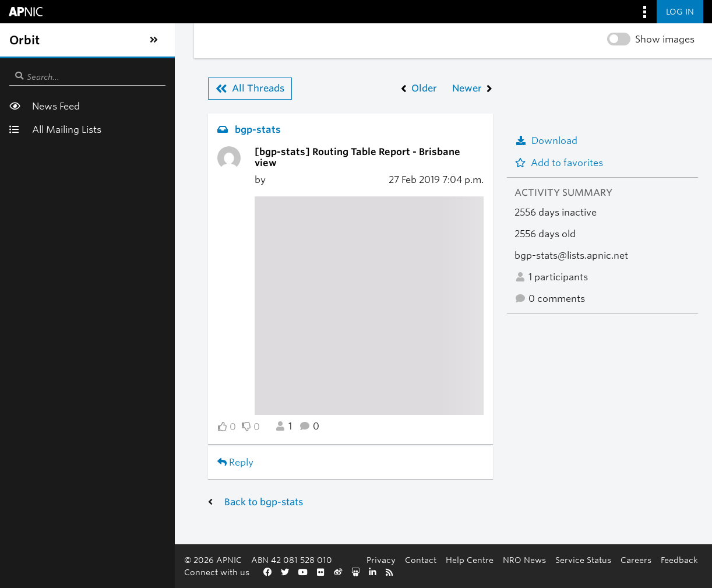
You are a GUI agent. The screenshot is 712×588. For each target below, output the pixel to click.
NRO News (524, 560)
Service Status (583, 560)
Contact (421, 560)
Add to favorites (559, 163)
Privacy (381, 560)
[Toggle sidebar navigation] (21, 40)
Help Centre (470, 560)
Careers (636, 560)
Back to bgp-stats (105, 491)
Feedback (679, 560)
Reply (76, 451)
